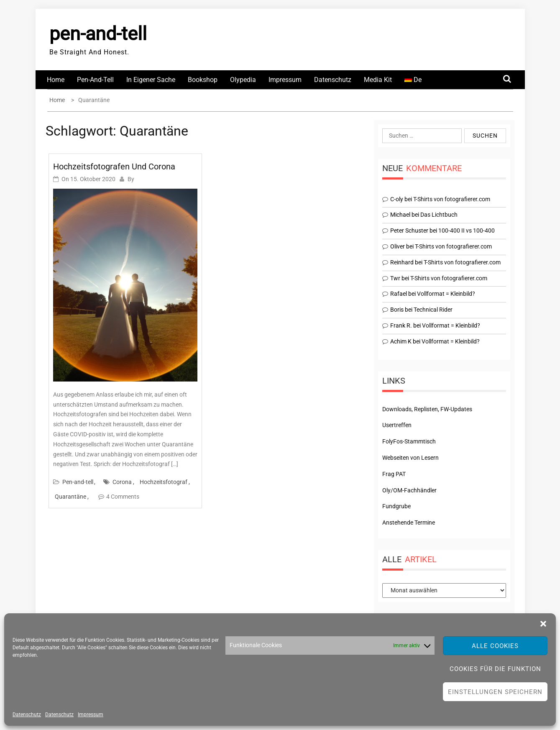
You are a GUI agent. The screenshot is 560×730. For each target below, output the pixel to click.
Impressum (91, 715)
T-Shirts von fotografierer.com (452, 199)
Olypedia (243, 80)
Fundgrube (396, 506)
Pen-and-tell (95, 80)
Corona (122, 482)
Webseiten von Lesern (410, 458)
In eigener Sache (151, 80)
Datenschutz (27, 715)
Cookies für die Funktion (495, 669)
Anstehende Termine (409, 523)
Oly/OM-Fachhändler (409, 490)
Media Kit (378, 80)
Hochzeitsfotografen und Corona (114, 166)
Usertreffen (397, 425)
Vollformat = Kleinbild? (446, 294)
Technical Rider (433, 310)
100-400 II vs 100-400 (467, 231)
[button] (543, 624)
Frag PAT (394, 474)
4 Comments (123, 497)
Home (56, 80)
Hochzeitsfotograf (164, 482)
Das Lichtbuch (439, 215)
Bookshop (203, 80)
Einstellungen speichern (495, 692)
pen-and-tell (98, 34)
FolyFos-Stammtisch (409, 441)
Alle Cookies (495, 646)
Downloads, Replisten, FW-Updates (427, 409)
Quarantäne (70, 497)
